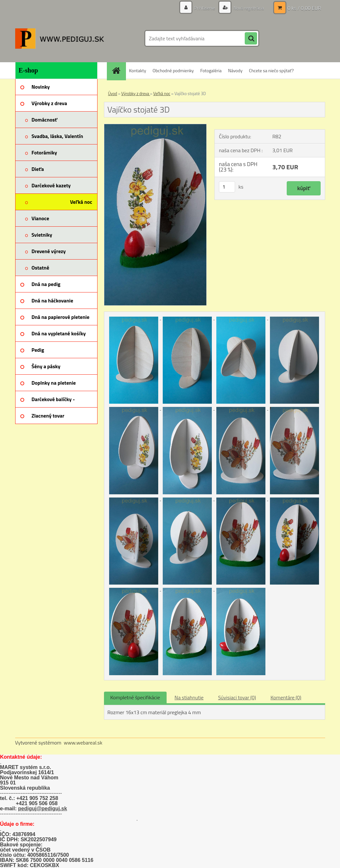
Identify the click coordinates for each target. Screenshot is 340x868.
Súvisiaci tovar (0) (237, 697)
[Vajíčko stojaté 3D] (155, 127)
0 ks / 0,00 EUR (304, 8)
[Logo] (60, 38)
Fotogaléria (211, 70)
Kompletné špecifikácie (135, 697)
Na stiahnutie (189, 697)
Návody (235, 70)
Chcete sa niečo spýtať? (271, 70)
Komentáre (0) (286, 697)
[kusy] (227, 187)
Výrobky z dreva (136, 94)
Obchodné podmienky (173, 70)
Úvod (113, 94)
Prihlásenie (205, 8)
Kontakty (138, 70)
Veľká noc (162, 94)
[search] (251, 39)
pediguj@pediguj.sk (43, 809)
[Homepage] (118, 70)
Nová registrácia (248, 8)
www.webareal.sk (83, 743)
